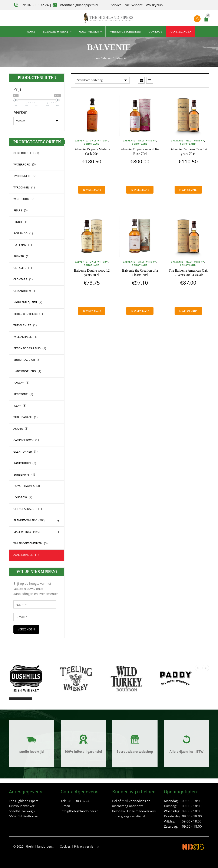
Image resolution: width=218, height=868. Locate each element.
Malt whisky (89, 32)
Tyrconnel (21, 187)
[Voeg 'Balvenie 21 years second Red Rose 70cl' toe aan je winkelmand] (140, 190)
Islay (17, 406)
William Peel (23, 337)
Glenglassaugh (25, 509)
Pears (18, 210)
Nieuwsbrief (134, 5)
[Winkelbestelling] (102, 80)
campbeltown (23, 440)
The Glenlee (22, 325)
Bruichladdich (24, 360)
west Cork (21, 199)
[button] (13, 699)
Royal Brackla (24, 486)
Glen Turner (23, 452)
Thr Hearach (23, 417)
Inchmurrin (22, 463)
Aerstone (21, 394)
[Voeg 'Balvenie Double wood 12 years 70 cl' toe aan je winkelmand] (92, 311)
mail (125, 801)
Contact (155, 32)
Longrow (20, 497)
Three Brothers (25, 314)
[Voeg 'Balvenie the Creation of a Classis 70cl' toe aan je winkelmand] (140, 311)
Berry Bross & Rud (27, 348)
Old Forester (24, 153)
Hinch (18, 222)
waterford (22, 164)
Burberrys (22, 475)
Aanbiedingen (181, 32)
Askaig (18, 429)
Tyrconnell (22, 176)
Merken (107, 58)
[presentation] (198, 668)
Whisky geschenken (125, 32)
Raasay (19, 383)
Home (31, 32)
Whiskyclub (154, 5)
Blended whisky (56, 32)
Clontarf (20, 279)
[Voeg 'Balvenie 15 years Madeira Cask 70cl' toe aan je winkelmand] (92, 190)
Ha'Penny (20, 245)
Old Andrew (22, 291)
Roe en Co (20, 233)
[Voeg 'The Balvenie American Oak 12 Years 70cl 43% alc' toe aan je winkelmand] (188, 311)
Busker (19, 256)
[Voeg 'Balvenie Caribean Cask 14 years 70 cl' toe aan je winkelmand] (188, 190)
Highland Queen (25, 302)
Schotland (92, 144)
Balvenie (81, 141)
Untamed (20, 268)
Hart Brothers (25, 371)
